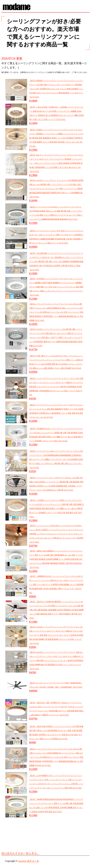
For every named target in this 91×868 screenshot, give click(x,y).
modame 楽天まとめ (29, 861)
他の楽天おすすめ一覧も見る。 (20, 853)
